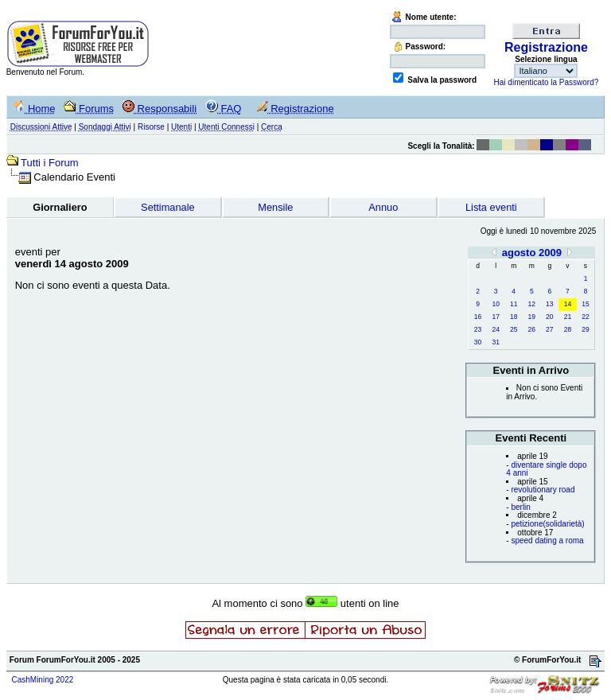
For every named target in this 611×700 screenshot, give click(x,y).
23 (478, 329)
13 (549, 304)
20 (549, 317)
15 (585, 304)
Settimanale (168, 207)
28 (568, 329)
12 (532, 304)
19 (532, 317)
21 (568, 317)
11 (514, 304)
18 (514, 317)
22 (585, 317)
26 (532, 329)
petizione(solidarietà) (547, 524)
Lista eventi (491, 207)
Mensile (275, 207)
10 (495, 304)
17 (495, 317)
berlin (520, 507)
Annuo (383, 207)
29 (585, 329)
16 (478, 317)
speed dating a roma (547, 541)
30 (478, 342)
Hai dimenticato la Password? (547, 82)
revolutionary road (543, 490)
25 (514, 329)
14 (568, 304)
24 (495, 329)
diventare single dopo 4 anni (546, 469)
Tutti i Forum (49, 163)
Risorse (151, 127)
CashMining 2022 (42, 680)
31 (495, 342)
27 (549, 329)
